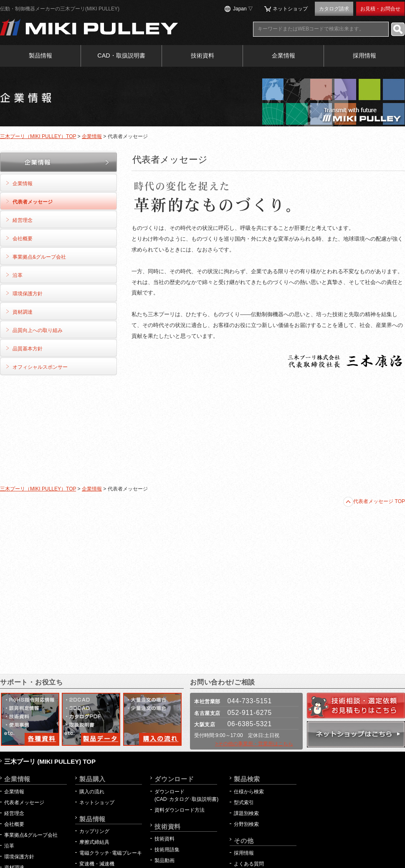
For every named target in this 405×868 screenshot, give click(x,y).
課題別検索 (246, 813)
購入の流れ (92, 792)
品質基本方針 (28, 349)
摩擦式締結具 (94, 842)
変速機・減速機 (97, 864)
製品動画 (165, 860)
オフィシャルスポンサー (40, 367)
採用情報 (364, 55)
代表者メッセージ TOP (374, 501)
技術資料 (202, 55)
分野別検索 (246, 824)
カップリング (94, 831)
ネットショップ (290, 9)
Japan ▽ (243, 9)
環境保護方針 (28, 294)
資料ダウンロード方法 (180, 810)
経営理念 (23, 220)
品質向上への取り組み (38, 330)
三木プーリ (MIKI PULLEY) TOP (50, 761)
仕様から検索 (249, 792)
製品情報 (40, 55)
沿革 (18, 275)
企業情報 (283, 55)
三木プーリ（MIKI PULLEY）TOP (38, 136)
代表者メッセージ (33, 202)
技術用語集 (167, 850)
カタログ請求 (334, 9)
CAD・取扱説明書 (121, 55)
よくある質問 (249, 864)
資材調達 (23, 312)
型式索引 (244, 803)
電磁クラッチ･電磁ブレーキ (111, 853)
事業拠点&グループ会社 (39, 257)
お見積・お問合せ (380, 9)
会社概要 (23, 239)
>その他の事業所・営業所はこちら (254, 744)
